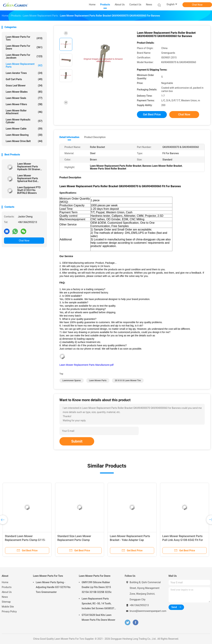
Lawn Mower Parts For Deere (24, 47)
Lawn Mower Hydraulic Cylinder (24, 121)
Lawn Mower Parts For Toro (24, 38)
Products (7, 587)
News (5, 597)
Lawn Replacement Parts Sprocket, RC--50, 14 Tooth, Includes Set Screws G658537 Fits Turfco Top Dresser (98, 604)
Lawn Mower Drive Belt (24, 141)
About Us (7, 592)
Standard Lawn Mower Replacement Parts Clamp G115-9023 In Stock (25, 540)
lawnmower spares (72, 380)
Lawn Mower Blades (24, 92)
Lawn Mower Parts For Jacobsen (24, 56)
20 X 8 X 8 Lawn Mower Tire (128, 380)
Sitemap (6, 602)
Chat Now (197, 5)
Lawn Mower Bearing (24, 135)
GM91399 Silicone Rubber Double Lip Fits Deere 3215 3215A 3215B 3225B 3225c (97, 587)
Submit (77, 441)
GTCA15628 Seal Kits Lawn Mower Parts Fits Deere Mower (98, 617)
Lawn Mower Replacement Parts (24, 65)
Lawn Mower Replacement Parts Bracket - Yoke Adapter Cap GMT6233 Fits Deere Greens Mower (132, 540)
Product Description (95, 137)
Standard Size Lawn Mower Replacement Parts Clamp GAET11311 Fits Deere (74, 540)
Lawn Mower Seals (24, 98)
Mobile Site (8, 607)
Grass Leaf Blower (24, 86)
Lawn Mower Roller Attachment (24, 112)
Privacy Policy (9, 611)
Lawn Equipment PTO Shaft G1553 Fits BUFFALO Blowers (29, 190)
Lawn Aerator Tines (24, 73)
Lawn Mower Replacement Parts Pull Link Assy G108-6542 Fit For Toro (183, 540)
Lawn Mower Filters (24, 104)
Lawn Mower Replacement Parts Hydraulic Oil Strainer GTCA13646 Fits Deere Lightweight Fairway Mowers (30, 167)
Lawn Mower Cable (24, 129)
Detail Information (69, 137)
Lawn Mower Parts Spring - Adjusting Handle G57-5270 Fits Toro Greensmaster (53, 587)
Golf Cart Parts (24, 79)
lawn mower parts (98, 380)
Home (5, 582)
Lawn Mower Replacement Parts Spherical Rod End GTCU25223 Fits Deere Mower (30, 178)
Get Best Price (152, 114)
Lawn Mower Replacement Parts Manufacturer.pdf (86, 365)
